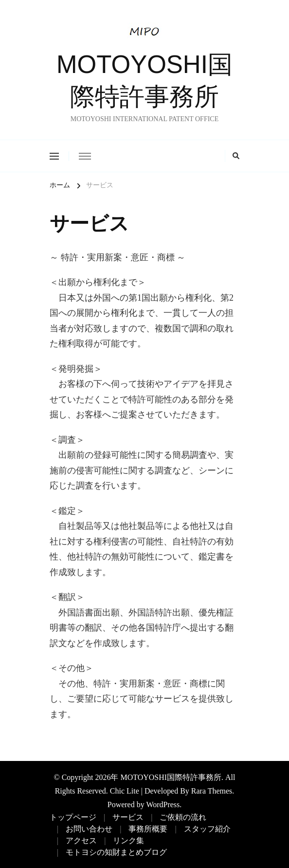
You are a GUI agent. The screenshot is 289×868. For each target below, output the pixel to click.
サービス (128, 817)
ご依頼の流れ (183, 817)
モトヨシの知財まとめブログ (116, 852)
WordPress (163, 805)
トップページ (73, 817)
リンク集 (128, 841)
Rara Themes (212, 791)
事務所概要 (148, 829)
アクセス (81, 841)
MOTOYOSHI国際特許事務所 (171, 777)
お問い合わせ (89, 829)
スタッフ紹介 (207, 829)
